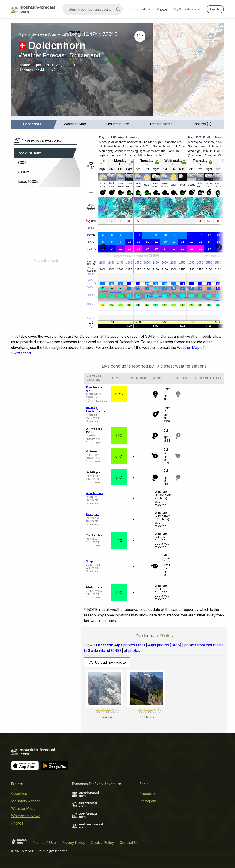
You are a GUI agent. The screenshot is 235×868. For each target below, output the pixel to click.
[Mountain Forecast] (33, 9)
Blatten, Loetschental (96, 409)
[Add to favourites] (140, 36)
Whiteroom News (26, 816)
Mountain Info (117, 124)
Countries (19, 794)
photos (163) (121, 645)
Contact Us (129, 843)
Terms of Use (44, 843)
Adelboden (95, 493)
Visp (90, 561)
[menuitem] (32, 124)
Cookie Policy (102, 843)
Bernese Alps (44, 34)
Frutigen (93, 514)
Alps (23, 34)
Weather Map (75, 124)
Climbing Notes (160, 124)
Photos (162, 9)
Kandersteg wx (95, 389)
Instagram (148, 801)
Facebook (148, 794)
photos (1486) (165, 645)
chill (91, 249)
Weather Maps (23, 808)
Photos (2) (203, 124)
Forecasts (141, 9)
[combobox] (93, 9)
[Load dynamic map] (188, 71)
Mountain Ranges (26, 801)
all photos (132, 650)
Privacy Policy (73, 843)
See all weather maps (91, 207)
